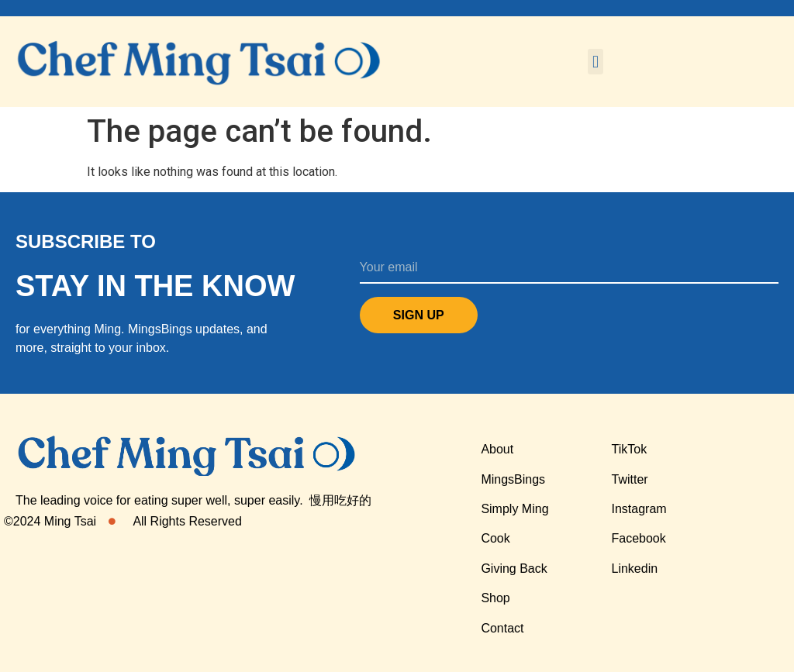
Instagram (639, 509)
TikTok (630, 449)
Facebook (639, 538)
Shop (495, 598)
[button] (595, 62)
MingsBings (513, 479)
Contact (502, 628)
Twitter (630, 479)
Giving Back (514, 569)
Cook (495, 538)
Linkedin (635, 569)
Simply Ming (514, 509)
